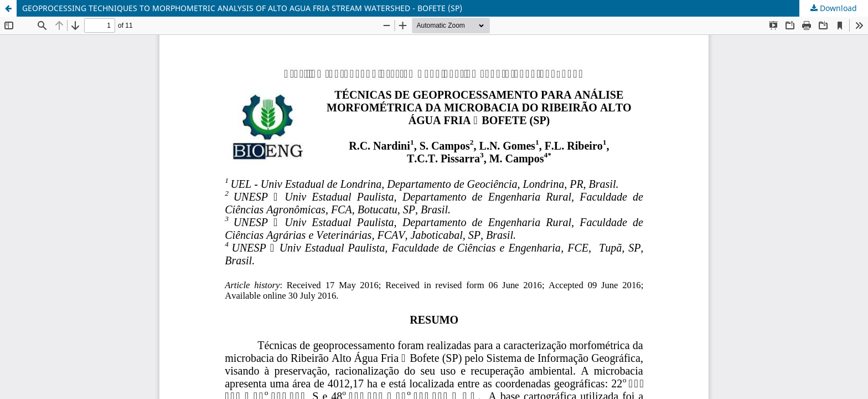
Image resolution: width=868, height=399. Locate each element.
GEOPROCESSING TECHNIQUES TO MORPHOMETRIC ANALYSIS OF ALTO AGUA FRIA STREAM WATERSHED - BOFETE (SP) (242, 8)
